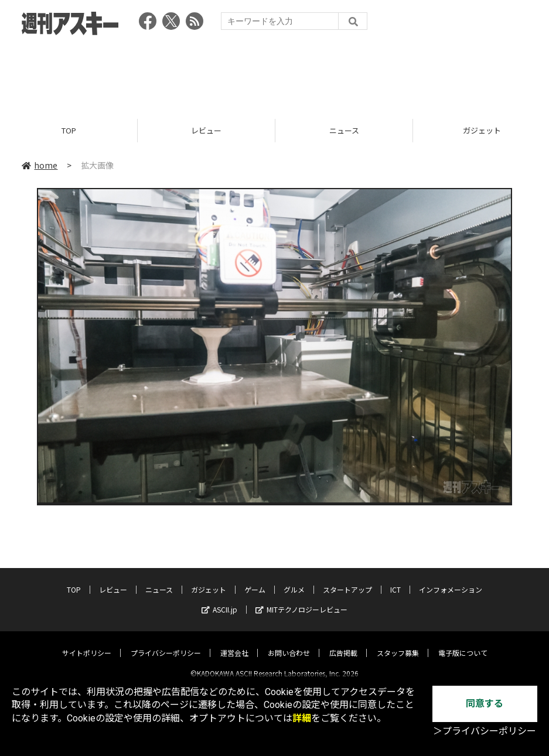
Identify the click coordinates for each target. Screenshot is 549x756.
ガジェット (209, 580)
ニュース (344, 130)
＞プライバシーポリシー (485, 731)
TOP (69, 130)
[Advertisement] (275, 73)
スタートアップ (347, 580)
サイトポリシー (87, 643)
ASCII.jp (219, 600)
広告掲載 (343, 643)
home (40, 165)
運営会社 (234, 643)
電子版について (463, 643)
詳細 (302, 718)
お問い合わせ (289, 643)
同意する (485, 704)
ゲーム (255, 580)
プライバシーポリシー (166, 643)
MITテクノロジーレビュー (301, 600)
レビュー (206, 130)
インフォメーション (451, 580)
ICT (395, 580)
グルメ (294, 580)
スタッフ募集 (398, 643)
